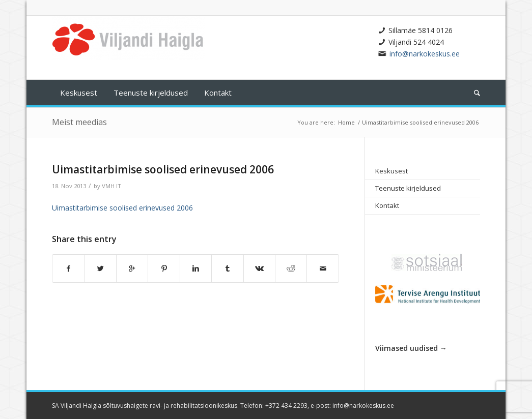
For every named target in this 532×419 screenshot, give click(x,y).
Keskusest (391, 171)
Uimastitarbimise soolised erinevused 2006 (163, 169)
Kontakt (387, 205)
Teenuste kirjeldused (408, 188)
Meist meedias (79, 122)
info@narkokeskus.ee (425, 54)
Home (346, 122)
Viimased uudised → (411, 348)
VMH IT (111, 186)
